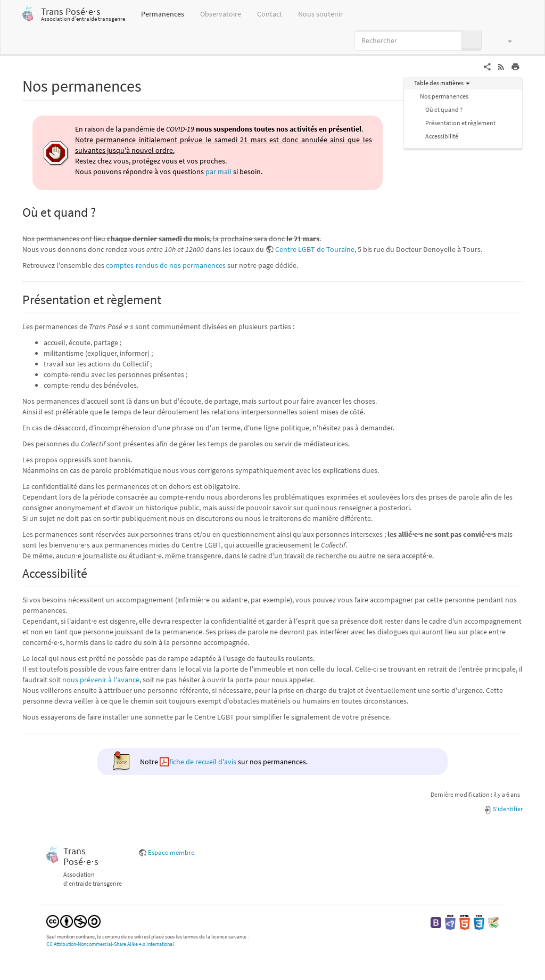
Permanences (163, 14)
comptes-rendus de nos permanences (166, 265)
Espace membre (171, 852)
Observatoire (221, 14)
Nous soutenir (320, 14)
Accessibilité (442, 136)
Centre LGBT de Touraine (315, 249)
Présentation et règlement (460, 123)
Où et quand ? (444, 109)
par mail (218, 171)
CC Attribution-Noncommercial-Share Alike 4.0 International (110, 944)
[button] (505, 40)
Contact (270, 14)
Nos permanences (444, 96)
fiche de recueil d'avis (203, 762)
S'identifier (503, 809)
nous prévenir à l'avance (101, 680)
